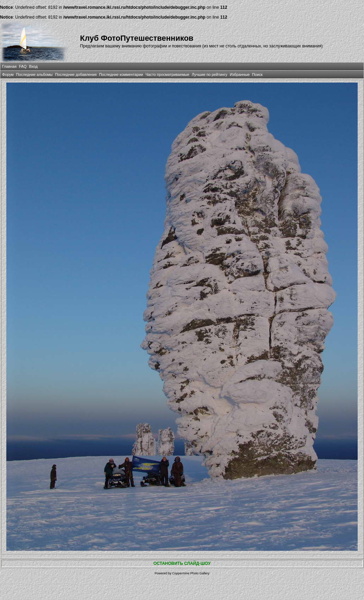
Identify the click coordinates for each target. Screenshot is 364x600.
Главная (9, 66)
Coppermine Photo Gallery (191, 573)
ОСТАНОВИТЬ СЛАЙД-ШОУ (182, 563)
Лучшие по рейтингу (210, 74)
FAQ (23, 66)
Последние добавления (76, 74)
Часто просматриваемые (167, 74)
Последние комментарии (121, 74)
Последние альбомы (34, 74)
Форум (8, 74)
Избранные (240, 74)
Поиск (257, 74)
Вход (33, 66)
